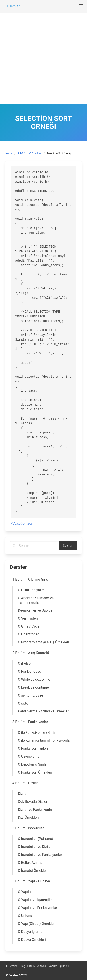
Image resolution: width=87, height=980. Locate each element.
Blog (23, 966)
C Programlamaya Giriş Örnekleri (43, 642)
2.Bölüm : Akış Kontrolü (31, 653)
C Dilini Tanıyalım (31, 590)
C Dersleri (12, 966)
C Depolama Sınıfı (32, 764)
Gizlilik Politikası (37, 966)
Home (9, 154)
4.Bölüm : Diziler (25, 783)
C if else (24, 663)
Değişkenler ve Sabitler (36, 610)
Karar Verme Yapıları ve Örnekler (43, 711)
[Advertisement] (43, 58)
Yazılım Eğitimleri (59, 966)
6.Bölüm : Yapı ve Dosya (31, 881)
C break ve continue (33, 687)
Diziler (23, 794)
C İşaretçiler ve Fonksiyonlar (40, 855)
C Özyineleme (29, 756)
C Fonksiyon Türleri (33, 748)
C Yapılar (25, 892)
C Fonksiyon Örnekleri (35, 772)
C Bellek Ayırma (30, 863)
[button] (81, 6)
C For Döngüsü (30, 671)
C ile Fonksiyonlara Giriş (37, 733)
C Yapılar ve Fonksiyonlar (38, 908)
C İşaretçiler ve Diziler (35, 847)
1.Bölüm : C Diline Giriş (30, 579)
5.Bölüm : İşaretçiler (28, 828)
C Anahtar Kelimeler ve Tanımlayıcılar (36, 600)
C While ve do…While (34, 679)
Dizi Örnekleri (28, 817)
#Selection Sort (22, 523)
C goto (23, 703)
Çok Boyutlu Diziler (33, 802)
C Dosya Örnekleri (32, 940)
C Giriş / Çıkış (29, 626)
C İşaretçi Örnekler (32, 871)
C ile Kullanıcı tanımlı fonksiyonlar (44, 740)
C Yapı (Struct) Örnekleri (37, 924)
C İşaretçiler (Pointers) (36, 839)
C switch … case (30, 695)
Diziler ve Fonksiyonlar (35, 810)
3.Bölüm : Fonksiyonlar (30, 722)
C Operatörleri (29, 634)
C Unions (25, 916)
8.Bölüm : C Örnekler (30, 154)
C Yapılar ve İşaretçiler (35, 900)
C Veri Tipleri (28, 618)
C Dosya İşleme (30, 932)
